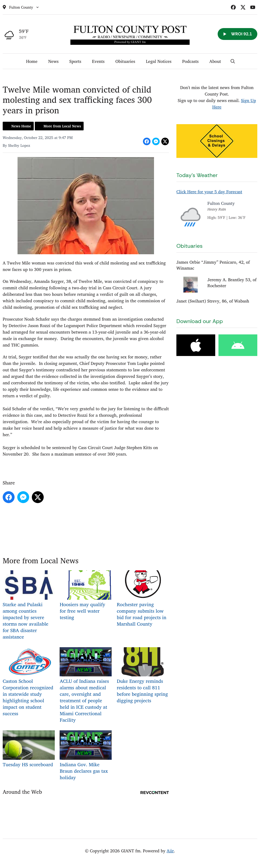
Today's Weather (197, 175)
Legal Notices (159, 61)
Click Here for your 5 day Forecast (209, 192)
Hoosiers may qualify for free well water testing (86, 596)
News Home (21, 126)
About (215, 61)
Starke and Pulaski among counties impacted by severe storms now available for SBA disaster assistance (29, 606)
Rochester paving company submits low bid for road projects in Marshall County (143, 599)
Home (32, 61)
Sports (75, 61)
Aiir (170, 851)
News (53, 61)
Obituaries (125, 61)
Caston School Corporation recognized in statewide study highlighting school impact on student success (29, 682)
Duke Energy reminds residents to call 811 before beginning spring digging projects (143, 676)
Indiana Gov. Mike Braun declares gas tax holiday (86, 756)
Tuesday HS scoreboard (29, 749)
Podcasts (191, 61)
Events (98, 61)
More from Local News (62, 126)
